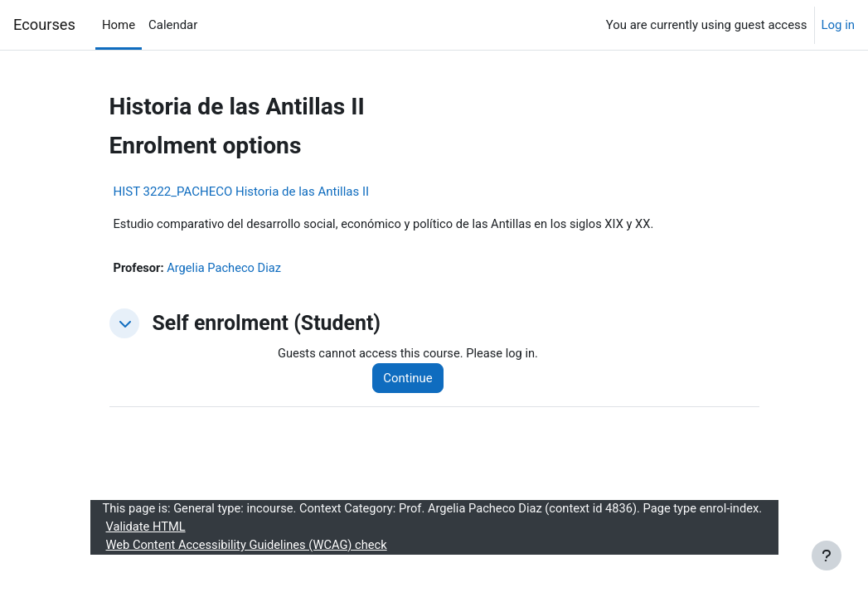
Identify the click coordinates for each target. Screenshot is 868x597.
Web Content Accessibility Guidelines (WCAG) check (250, 566)
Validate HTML (147, 547)
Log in (839, 25)
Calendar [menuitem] (173, 25)
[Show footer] (827, 556)
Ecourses (44, 24)
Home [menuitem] (119, 25)
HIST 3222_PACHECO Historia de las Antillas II (242, 192)
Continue (410, 379)
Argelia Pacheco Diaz (225, 269)
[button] (124, 324)
